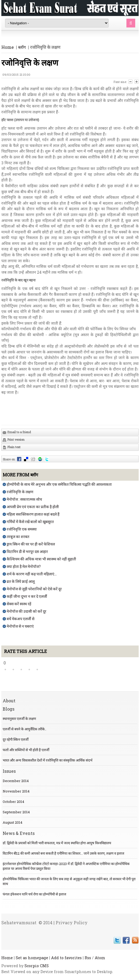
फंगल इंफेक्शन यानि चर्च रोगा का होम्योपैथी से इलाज (34, 894)
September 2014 (16, 812)
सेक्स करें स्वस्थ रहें (19, 604)
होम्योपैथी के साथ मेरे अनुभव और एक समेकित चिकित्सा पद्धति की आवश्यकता (59, 484)
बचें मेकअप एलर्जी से (20, 619)
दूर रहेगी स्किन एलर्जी (16, 739)
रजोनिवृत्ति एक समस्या (22, 529)
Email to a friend (17, 432)
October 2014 (13, 802)
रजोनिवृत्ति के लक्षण (20, 492)
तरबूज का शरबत (18, 537)
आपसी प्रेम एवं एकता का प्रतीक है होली (33, 507)
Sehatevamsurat (19, 923)
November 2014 (16, 791)
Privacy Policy (72, 923)
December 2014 (16, 781)
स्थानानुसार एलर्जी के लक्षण (19, 719)
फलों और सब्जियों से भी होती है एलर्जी (26, 750)
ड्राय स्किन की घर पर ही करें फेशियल (31, 544)
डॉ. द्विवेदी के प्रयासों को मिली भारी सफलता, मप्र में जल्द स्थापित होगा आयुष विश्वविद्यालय (57, 843)
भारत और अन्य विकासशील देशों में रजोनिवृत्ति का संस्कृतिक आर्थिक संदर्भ (48, 760)
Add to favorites (66, 958)
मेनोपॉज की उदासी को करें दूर (26, 611)
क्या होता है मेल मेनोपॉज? (24, 566)
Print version (13, 440)
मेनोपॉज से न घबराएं (20, 626)
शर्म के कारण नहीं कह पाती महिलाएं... (32, 574)
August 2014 (13, 822)
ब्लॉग (22, 47)
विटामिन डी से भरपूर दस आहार (27, 551)
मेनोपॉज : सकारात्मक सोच (24, 499)
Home (8, 47)
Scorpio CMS (37, 966)
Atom (100, 958)
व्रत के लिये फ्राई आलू (21, 581)
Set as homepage (32, 958)
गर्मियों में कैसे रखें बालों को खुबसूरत (30, 522)
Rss (88, 958)
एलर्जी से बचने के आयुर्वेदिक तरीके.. (24, 729)
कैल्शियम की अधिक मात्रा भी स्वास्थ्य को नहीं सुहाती (41, 559)
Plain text (11, 447)
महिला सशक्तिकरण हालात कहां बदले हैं (33, 514)
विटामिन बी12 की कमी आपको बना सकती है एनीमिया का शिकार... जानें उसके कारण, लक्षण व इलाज (63, 853)
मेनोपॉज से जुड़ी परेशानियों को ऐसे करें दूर (34, 589)
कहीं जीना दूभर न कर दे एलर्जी (27, 596)
